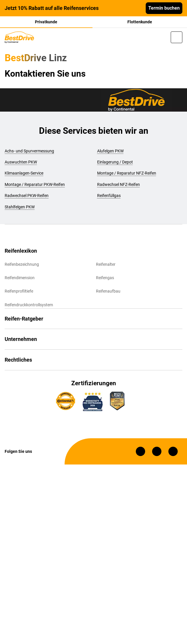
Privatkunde (46, 22)
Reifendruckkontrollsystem (29, 305)
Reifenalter (106, 264)
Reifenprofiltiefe (19, 291)
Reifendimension (20, 278)
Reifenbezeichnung (22, 264)
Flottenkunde (140, 22)
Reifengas (105, 278)
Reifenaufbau (108, 291)
